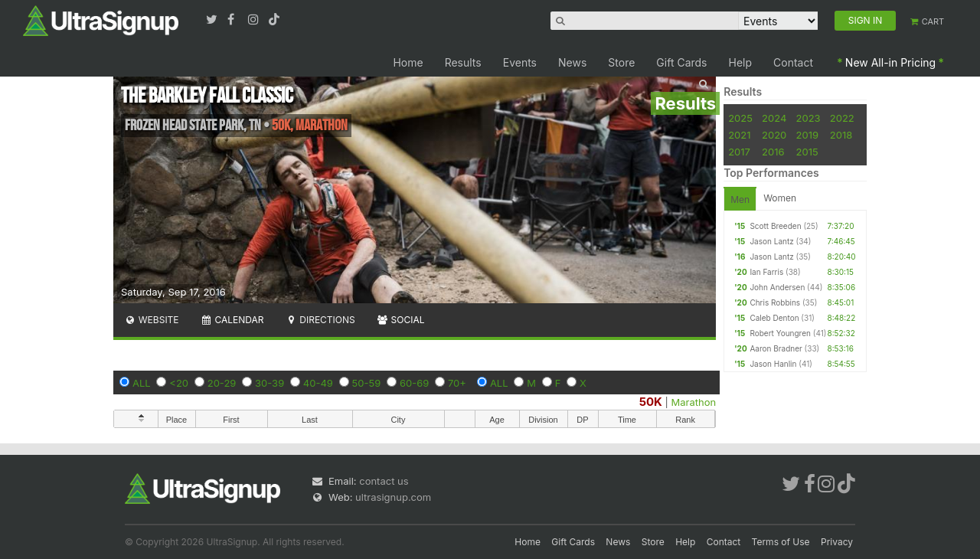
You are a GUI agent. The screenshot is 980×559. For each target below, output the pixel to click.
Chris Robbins (775, 302)
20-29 (222, 383)
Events (520, 62)
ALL (142, 383)
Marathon (694, 402)
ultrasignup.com (393, 497)
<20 (179, 383)
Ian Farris (766, 272)
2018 (841, 135)
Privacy (837, 542)
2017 (739, 152)
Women (780, 198)
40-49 (318, 383)
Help (741, 62)
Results (463, 62)
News (572, 62)
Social (401, 320)
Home (408, 62)
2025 (740, 118)
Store (621, 62)
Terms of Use (781, 542)
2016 (773, 152)
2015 (807, 152)
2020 (774, 135)
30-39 (269, 383)
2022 (842, 118)
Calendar (232, 320)
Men (740, 199)
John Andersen (777, 287)
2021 (739, 135)
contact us (384, 481)
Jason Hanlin (773, 364)
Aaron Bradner (776, 348)
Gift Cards (681, 62)
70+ (457, 383)
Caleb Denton (774, 318)
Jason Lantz (771, 241)
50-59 (367, 383)
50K (651, 402)
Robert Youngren (780, 333)
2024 (774, 118)
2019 (807, 135)
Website (152, 320)
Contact (793, 62)
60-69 (414, 383)
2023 (808, 118)
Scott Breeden (775, 226)
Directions (320, 320)
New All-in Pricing (890, 62)
